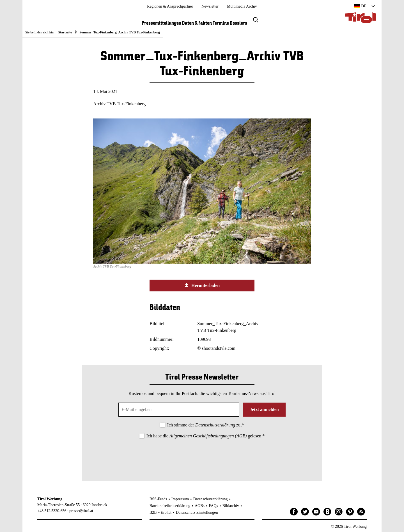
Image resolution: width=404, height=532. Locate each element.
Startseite (65, 32)
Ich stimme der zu (206, 425)
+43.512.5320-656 (52, 511)
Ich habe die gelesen (206, 436)
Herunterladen (202, 285)
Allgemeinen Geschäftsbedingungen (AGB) (208, 436)
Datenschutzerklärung (215, 425)
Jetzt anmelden (264, 409)
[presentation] (202, 455)
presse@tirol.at (81, 511)
